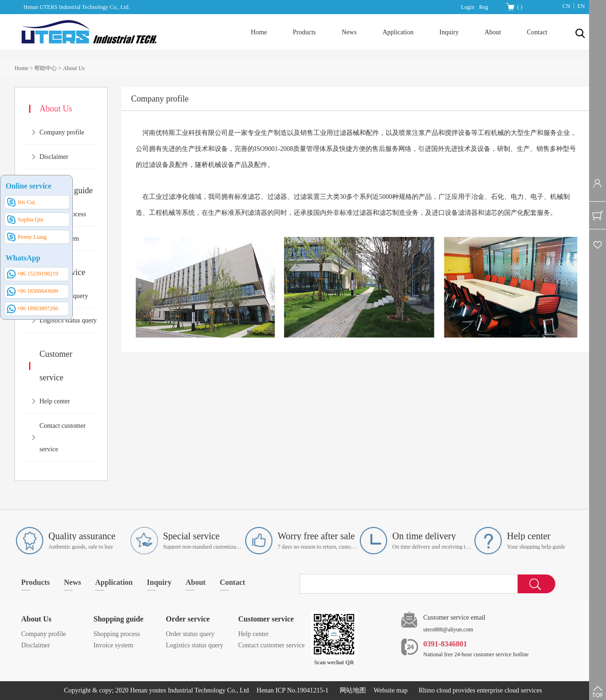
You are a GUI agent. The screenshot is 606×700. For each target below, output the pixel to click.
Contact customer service (272, 645)
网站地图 (351, 690)
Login (468, 7)
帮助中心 (46, 68)
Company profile (62, 132)
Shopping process (117, 634)
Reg (484, 7)
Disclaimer (54, 157)
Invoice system (113, 645)
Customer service (266, 619)
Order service (188, 619)
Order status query (190, 634)
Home (259, 32)
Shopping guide (118, 619)
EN (581, 6)
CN (566, 6)
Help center (55, 401)
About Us (74, 68)
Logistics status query (68, 320)
